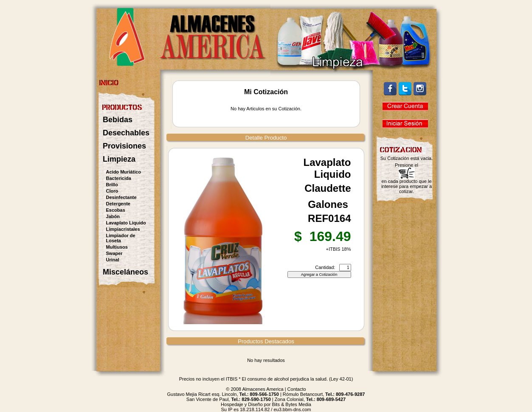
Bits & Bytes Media (292, 404)
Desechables (126, 133)
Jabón (113, 216)
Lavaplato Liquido (126, 223)
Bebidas (118, 120)
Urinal (113, 260)
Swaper (114, 253)
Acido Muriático (124, 172)
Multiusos (117, 247)
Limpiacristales (123, 229)
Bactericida (119, 178)
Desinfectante (121, 197)
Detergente (118, 204)
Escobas (116, 210)
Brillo (112, 185)
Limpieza (119, 159)
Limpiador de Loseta (121, 238)
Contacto (297, 389)
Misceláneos (125, 272)
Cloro (112, 191)
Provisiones (124, 146)
